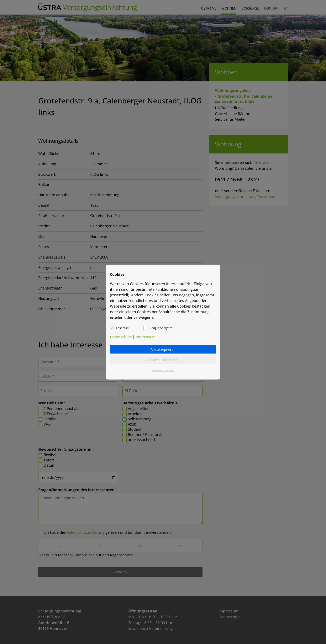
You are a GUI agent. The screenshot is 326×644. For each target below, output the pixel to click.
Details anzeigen (163, 370)
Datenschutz (121, 337)
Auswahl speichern (163, 360)
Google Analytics (161, 328)
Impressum (146, 337)
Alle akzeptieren (163, 349)
